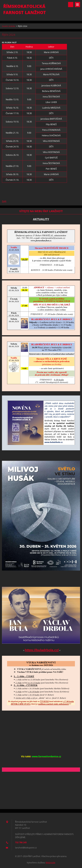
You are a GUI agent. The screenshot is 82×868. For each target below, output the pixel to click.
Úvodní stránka (9, 26)
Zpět (4, 201)
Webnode (50, 863)
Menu (77, 5)
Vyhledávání (71, 5)
